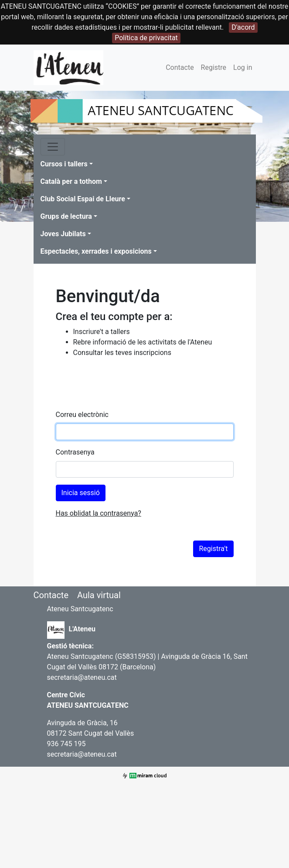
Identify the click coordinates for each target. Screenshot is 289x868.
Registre (214, 67)
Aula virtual (99, 595)
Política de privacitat (146, 38)
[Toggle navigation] (53, 147)
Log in (243, 67)
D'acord (243, 27)
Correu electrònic (82, 415)
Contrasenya (75, 452)
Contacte (180, 67)
